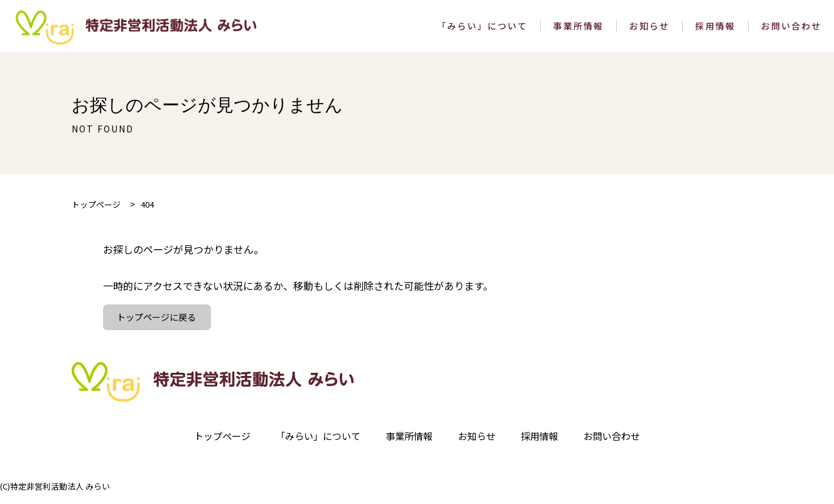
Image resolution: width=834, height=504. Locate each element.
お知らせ (649, 30)
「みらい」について (482, 30)
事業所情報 (578, 30)
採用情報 (715, 30)
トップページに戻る (158, 325)
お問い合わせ (791, 30)
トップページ (214, 445)
